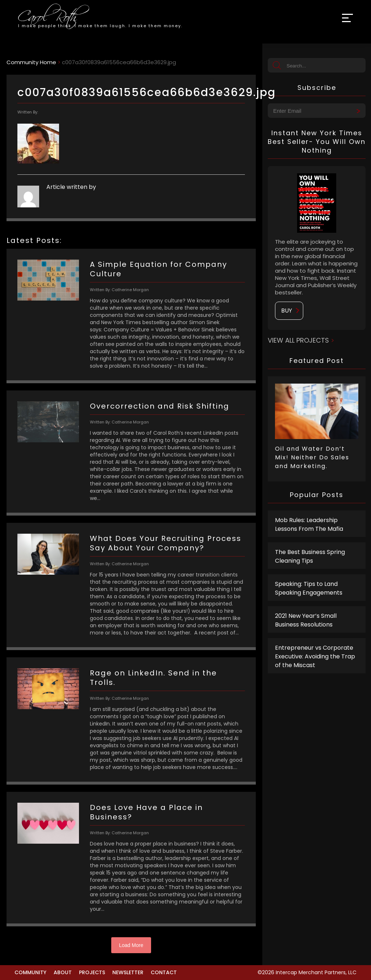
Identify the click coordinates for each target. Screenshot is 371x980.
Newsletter (128, 972)
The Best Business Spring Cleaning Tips (310, 556)
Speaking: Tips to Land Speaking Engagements (309, 588)
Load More (131, 945)
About (63, 972)
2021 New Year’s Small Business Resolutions (306, 620)
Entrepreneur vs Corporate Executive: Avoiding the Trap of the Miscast (315, 656)
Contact (164, 972)
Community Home (31, 62)
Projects (92, 972)
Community (30, 972)
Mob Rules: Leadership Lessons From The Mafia (309, 524)
